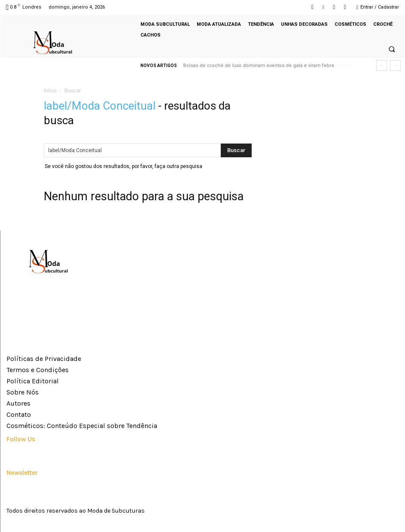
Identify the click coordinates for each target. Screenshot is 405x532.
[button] (392, 49)
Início (50, 90)
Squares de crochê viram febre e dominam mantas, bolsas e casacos (264, 66)
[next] (395, 66)
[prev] (382, 66)
